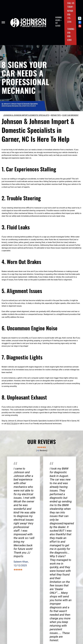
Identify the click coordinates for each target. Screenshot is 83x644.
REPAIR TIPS (56, 115)
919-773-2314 (69, 18)
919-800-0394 (69, 36)
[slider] (41, 447)
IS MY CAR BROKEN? (70, 115)
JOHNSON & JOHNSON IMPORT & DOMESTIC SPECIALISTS (26, 115)
